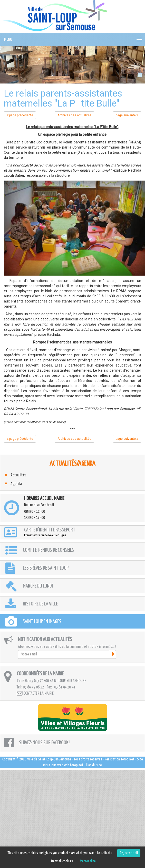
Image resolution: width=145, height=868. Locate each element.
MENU (8, 40)
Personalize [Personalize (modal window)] (88, 861)
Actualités (18, 475)
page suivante (127, 115)
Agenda (16, 484)
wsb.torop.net (74, 765)
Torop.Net (128, 759)
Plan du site (94, 765)
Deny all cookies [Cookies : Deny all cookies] (62, 861)
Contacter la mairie (35, 693)
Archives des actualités (74, 115)
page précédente (20, 115)
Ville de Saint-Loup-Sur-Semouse (49, 759)
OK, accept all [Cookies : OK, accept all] (129, 853)
